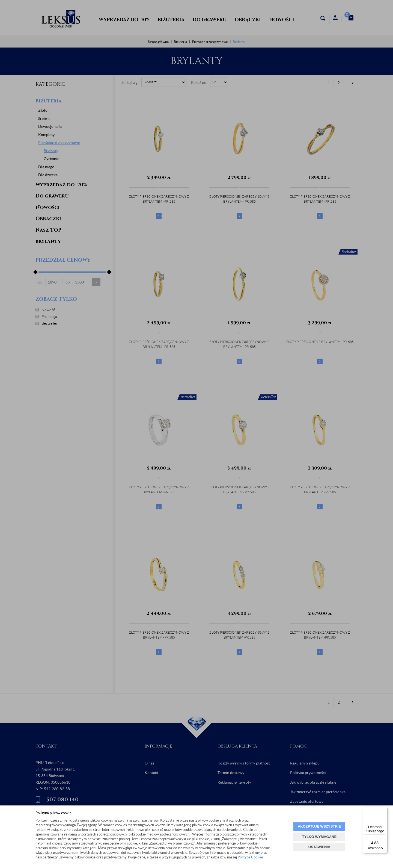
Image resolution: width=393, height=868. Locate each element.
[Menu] (384, 810)
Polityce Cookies (251, 857)
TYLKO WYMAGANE (319, 837)
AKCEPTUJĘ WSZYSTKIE (319, 826)
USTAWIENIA (319, 847)
